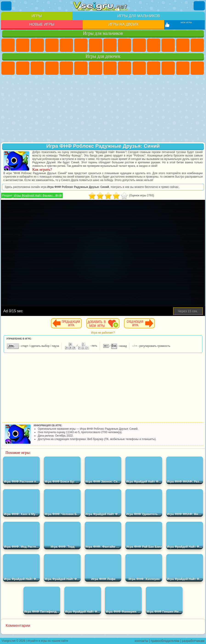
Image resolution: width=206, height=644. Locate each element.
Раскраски (110, 68)
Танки (52, 45)
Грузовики (168, 45)
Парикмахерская (183, 68)
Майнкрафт (96, 45)
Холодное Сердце (139, 68)
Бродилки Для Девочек (96, 68)
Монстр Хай (81, 68)
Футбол (23, 45)
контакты (141, 641)
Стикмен (154, 45)
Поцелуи (197, 68)
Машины (110, 45)
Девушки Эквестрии (23, 68)
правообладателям (165, 641)
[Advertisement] (103, 109)
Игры (37, 16)
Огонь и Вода (37, 68)
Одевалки (168, 68)
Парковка (8, 45)
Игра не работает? (103, 333)
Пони (8, 68)
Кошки (154, 68)
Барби (52, 68)
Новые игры (42, 24)
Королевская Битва (81, 45)
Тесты (66, 68)
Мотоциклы (139, 45)
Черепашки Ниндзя (124, 45)
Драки (183, 45)
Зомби (66, 45)
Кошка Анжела (124, 68)
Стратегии (37, 45)
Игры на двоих (123, 24)
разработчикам (193, 641)
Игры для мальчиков (139, 16)
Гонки (197, 45)
